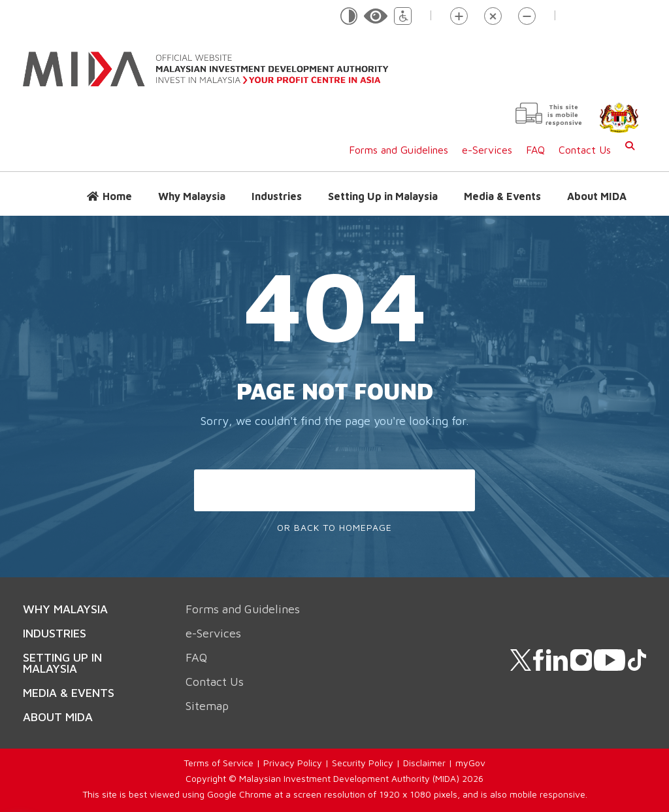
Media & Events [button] (502, 196)
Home (117, 196)
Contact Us (585, 150)
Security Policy (363, 763)
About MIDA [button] (597, 196)
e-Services (487, 150)
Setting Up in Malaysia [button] (383, 196)
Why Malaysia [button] (192, 196)
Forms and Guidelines (399, 150)
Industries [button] (277, 196)
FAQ (535, 150)
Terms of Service (219, 763)
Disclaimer (424, 763)
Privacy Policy (293, 763)
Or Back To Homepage (334, 527)
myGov (470, 763)
